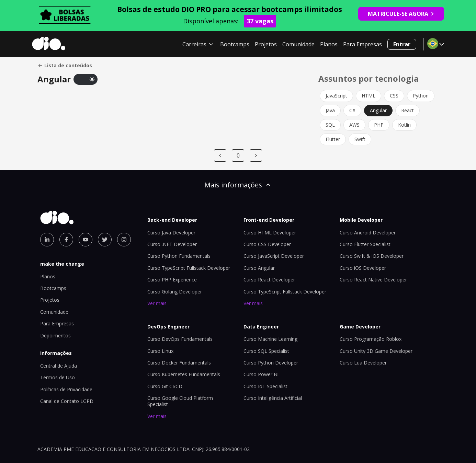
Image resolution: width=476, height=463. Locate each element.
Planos (329, 44)
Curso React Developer (269, 280)
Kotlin (404, 125)
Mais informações (238, 185)
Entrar (402, 44)
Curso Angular (259, 268)
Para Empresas (362, 44)
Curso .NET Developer (172, 244)
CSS (394, 96)
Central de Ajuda (59, 366)
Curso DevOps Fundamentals (180, 339)
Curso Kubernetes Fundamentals (184, 374)
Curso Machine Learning (270, 339)
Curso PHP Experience (172, 280)
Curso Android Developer (368, 233)
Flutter (333, 139)
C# (352, 110)
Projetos (266, 44)
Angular (378, 110)
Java (330, 110)
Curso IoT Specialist (265, 386)
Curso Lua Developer (363, 363)
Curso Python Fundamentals (179, 256)
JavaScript (336, 96)
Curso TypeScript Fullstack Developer (189, 268)
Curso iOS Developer (363, 268)
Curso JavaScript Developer (274, 256)
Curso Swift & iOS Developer (372, 256)
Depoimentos (55, 335)
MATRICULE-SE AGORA (401, 14)
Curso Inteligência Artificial (273, 398)
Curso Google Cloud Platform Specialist (180, 401)
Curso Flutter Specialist (365, 244)
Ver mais (157, 303)
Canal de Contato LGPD (67, 401)
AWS (354, 125)
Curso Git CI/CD (165, 386)
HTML (369, 96)
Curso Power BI (261, 374)
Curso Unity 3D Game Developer (376, 351)
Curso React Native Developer (373, 280)
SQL (330, 125)
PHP (379, 125)
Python (421, 96)
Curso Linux (160, 351)
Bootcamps (235, 44)
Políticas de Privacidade (66, 389)
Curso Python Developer (271, 363)
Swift (360, 139)
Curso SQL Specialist (266, 351)
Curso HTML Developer (270, 233)
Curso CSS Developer (267, 244)
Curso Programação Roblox (371, 339)
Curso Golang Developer (175, 292)
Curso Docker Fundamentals (179, 363)
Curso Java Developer (171, 233)
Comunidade (298, 44)
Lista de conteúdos (65, 66)
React (407, 110)
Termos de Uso (58, 377)
